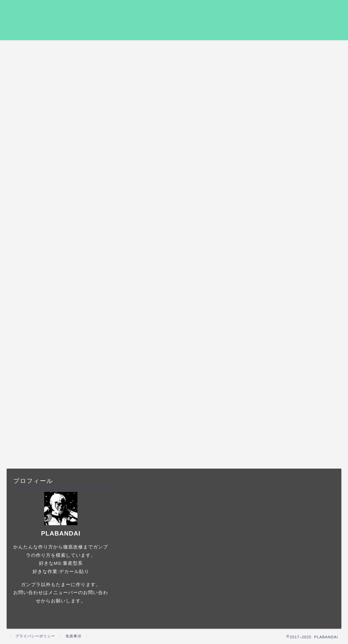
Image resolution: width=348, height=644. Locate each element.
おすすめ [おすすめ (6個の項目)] (258, 411)
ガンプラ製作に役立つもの (295, 358)
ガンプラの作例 (109, 49)
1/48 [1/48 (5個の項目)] (255, 403)
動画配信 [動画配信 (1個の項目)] (325, 411)
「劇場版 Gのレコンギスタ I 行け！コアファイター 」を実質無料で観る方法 (295, 196)
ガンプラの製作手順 (175, 49)
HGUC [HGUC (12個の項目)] (313, 403)
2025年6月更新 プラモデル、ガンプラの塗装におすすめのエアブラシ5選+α (295, 230)
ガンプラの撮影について (295, 324)
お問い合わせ (308, 49)
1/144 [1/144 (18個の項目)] (275, 403)
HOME (41, 49)
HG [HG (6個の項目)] (293, 403)
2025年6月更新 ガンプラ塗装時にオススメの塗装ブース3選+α (294, 99)
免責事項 (73, 636)
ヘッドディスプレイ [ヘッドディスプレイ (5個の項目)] (292, 411)
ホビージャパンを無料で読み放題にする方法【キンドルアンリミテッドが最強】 (294, 128)
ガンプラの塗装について (295, 307)
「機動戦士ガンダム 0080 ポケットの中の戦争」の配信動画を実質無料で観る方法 (294, 162)
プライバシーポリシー (242, 51)
